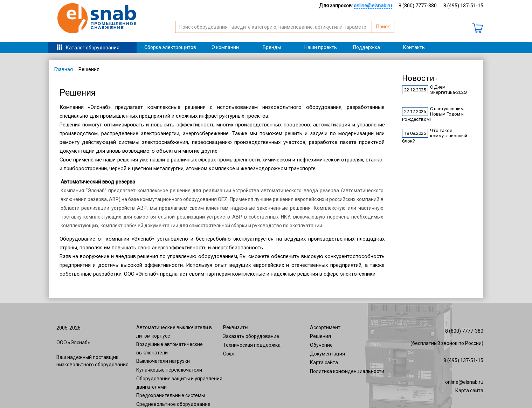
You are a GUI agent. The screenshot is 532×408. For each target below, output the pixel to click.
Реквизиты (236, 327)
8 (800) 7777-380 (418, 6)
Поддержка (367, 47)
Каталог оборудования (93, 48)
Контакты (414, 47)
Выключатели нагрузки (163, 361)
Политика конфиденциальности (347, 371)
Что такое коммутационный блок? (435, 136)
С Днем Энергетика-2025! (449, 90)
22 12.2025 (415, 90)
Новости (419, 78)
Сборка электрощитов (170, 47)
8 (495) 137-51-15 (463, 6)
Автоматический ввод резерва (98, 182)
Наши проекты (321, 47)
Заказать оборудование (251, 336)
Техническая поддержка (252, 345)
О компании (225, 47)
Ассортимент (325, 327)
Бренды (272, 47)
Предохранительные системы (171, 395)
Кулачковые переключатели (169, 370)
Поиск (383, 27)
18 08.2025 (415, 133)
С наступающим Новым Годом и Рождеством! (433, 114)
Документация (327, 354)
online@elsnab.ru (464, 382)
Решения (320, 336)
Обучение (321, 345)
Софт (229, 354)
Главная (64, 69)
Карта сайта (324, 362)
